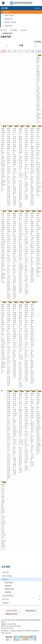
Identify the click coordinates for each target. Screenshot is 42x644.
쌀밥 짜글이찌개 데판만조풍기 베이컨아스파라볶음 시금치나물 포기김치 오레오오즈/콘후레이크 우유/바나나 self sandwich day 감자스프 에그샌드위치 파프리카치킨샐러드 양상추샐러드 (21, 346)
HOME (5, 30)
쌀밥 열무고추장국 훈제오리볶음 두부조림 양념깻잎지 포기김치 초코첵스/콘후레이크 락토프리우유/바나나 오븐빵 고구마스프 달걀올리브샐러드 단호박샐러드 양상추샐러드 (9, 167)
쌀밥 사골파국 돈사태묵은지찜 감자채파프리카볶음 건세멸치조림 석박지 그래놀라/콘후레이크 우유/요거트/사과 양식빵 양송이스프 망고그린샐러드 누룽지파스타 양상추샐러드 (27, 254)
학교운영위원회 (8, 596)
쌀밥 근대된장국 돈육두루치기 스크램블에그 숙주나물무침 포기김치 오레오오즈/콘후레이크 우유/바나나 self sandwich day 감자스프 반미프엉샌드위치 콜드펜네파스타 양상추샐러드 (21, 433)
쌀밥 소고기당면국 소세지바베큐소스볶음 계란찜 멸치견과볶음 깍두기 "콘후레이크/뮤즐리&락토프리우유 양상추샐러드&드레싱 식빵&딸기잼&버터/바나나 (3, 517)
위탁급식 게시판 (10, 22)
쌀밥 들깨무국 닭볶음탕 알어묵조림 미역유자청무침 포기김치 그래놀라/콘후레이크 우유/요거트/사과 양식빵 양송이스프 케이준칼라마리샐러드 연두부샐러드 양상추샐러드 (27, 343)
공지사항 (5, 572)
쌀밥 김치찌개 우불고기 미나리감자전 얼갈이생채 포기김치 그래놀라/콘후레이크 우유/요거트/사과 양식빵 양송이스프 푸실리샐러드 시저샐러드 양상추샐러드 (27, 164)
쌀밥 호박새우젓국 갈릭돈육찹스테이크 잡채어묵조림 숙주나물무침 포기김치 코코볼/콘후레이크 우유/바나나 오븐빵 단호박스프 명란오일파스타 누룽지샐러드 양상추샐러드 (32, 167)
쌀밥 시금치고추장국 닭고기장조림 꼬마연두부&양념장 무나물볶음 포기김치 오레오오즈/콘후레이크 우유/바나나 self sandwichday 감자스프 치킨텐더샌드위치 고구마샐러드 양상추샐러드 (21, 253)
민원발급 (5, 603)
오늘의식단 (8, 26)
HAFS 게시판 (9, 15)
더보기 (7, 640)
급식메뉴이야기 (7, 33)
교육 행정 (14, 30)
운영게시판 (8, 19)
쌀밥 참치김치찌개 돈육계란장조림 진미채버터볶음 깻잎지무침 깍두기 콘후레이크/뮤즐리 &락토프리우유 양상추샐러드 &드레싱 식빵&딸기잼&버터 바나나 (3, 339)
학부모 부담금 (7, 576)
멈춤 (9, 640)
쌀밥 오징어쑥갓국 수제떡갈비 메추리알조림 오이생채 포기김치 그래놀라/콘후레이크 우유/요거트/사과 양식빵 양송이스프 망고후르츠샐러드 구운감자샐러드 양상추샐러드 (27, 432)
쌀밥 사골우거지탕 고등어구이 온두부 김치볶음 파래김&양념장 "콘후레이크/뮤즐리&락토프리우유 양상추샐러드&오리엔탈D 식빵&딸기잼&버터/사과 (39, 424)
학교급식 (6, 12)
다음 (35, 638)
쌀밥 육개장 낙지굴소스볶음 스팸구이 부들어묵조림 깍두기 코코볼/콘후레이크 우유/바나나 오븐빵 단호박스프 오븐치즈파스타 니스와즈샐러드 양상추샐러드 (32, 430)
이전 (15, 638)
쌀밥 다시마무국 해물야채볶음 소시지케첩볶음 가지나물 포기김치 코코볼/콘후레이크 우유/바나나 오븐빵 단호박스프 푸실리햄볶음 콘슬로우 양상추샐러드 (32, 248)
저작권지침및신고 (31, 611)
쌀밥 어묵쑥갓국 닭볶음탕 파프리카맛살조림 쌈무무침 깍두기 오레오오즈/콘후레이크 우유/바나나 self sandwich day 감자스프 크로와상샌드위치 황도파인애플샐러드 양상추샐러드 (21, 168)
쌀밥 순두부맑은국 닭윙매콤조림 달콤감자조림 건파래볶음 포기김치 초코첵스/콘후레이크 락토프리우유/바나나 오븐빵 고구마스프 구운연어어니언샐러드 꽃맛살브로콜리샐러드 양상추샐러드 (9, 436)
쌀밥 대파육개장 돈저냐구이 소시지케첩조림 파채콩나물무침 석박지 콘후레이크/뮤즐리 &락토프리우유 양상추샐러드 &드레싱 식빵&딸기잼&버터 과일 (39, 162)
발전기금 (5, 599)
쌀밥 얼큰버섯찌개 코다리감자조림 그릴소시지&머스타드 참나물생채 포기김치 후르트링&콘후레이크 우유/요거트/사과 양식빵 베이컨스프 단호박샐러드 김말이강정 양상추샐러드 (15, 434)
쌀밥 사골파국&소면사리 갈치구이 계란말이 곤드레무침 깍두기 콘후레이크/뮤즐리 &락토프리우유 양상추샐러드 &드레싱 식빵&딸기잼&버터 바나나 (3, 160)
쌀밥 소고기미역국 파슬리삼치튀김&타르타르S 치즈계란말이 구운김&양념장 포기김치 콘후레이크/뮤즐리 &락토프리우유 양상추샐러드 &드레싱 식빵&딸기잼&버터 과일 (3, 248)
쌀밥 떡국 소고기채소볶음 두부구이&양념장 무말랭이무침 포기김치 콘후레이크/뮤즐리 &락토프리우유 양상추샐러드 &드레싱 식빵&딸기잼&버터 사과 (39, 245)
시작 (11, 640)
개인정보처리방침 (11, 611)
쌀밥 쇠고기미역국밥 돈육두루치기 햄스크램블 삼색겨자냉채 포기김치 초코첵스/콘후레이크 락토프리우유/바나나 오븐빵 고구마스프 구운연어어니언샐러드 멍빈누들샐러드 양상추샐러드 (9, 256)
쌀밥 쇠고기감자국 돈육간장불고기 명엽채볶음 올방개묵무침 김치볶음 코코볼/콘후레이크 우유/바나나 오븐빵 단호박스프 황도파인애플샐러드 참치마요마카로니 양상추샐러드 (32, 344)
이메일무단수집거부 (11, 614)
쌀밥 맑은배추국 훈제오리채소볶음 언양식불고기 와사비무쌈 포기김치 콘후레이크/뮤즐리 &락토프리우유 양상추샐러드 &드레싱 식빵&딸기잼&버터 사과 (39, 90)
